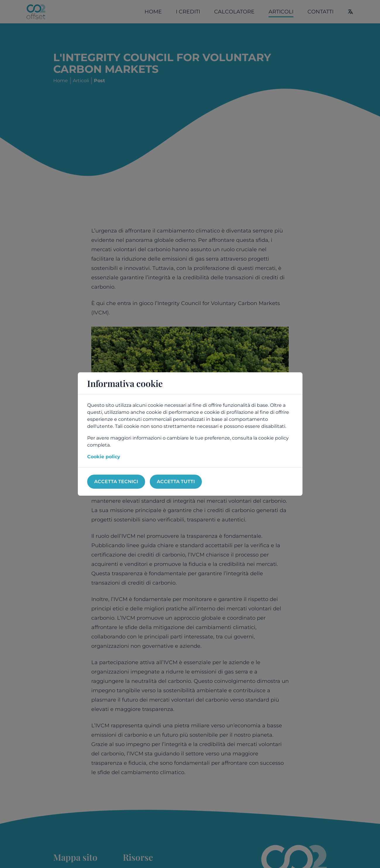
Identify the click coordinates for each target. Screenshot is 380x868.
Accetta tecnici (116, 482)
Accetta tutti (176, 482)
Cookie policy (104, 457)
